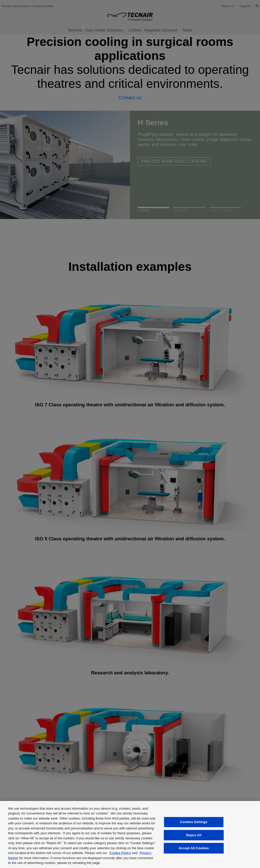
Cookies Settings (194, 822)
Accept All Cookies (194, 848)
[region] (130, 834)
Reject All (194, 835)
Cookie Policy (120, 853)
